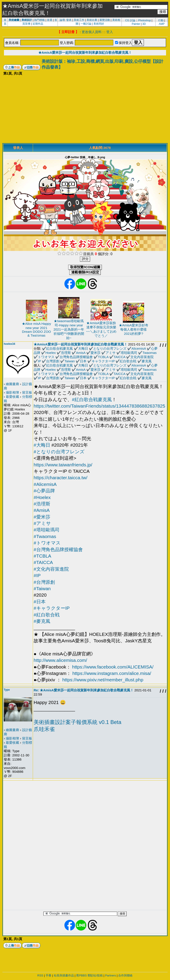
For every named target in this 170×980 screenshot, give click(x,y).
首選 (50, 20)
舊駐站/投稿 (95, 975)
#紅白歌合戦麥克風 (92, 399)
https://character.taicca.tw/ (61, 478)
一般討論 (86, 24)
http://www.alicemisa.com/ (60, 660)
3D (144, 24)
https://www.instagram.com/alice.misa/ (112, 673)
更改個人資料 (92, 32)
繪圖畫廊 (12, 384)
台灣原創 (53, 361)
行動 (161, 20)
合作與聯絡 (125, 975)
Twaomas (149, 353)
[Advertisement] (85, 110)
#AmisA (42, 510)
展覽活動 (105, 20)
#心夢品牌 (44, 491)
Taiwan (70, 361)
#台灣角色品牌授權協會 (58, 549)
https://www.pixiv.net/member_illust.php (103, 680)
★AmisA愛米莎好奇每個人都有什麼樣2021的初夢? (134, 329)
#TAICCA (43, 562)
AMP (162, 24)
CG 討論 (130, 20)
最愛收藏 (12, 397)
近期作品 (38, 24)
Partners (111, 975)
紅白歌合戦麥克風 (60, 348)
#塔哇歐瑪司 (47, 530)
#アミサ (42, 523)
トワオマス (46, 357)
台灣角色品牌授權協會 (76, 357)
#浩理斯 (42, 504)
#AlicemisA (45, 484)
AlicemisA (139, 348)
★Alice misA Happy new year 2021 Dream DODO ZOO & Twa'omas (37, 329)
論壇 (62, 20)
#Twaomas (45, 536)
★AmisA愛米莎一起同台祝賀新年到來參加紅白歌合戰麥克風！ (85, 52)
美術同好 (99, 24)
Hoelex (51, 353)
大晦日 (83, 348)
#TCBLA (42, 556)
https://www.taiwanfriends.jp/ (63, 465)
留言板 (27, 392)
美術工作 (79, 20)
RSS (40, 975)
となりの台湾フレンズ (110, 348)
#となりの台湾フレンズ (59, 452)
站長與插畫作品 (64, 975)
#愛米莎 (42, 517)
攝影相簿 (12, 392)
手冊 (48, 975)
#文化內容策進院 (51, 569)
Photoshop (144, 20)
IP (39, 361)
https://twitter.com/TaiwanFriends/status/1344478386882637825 (99, 406)
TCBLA (103, 357)
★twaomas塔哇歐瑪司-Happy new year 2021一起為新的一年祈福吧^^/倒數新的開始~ (69, 329)
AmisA (81, 353)
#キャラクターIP (52, 608)
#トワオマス (47, 543)
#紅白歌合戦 (47, 615)
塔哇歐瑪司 (129, 353)
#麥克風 (42, 621)
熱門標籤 (39, 20)
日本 (83, 361)
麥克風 (147, 361)
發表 (69, 20)
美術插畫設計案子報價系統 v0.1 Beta (77, 722)
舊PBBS (81, 975)
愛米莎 (96, 353)
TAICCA (119, 357)
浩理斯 (66, 353)
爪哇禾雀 (44, 729)
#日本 (40, 602)
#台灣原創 (44, 582)
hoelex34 (9, 344)
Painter (136, 24)
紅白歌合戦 (128, 361)
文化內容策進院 (142, 357)
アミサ (111, 353)
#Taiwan (42, 589)
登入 (110, 32)
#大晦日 (42, 445)
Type (7, 690)
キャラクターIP (103, 361)
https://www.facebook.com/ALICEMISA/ (113, 667)
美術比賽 (92, 20)
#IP (37, 575)
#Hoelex (42, 497)
